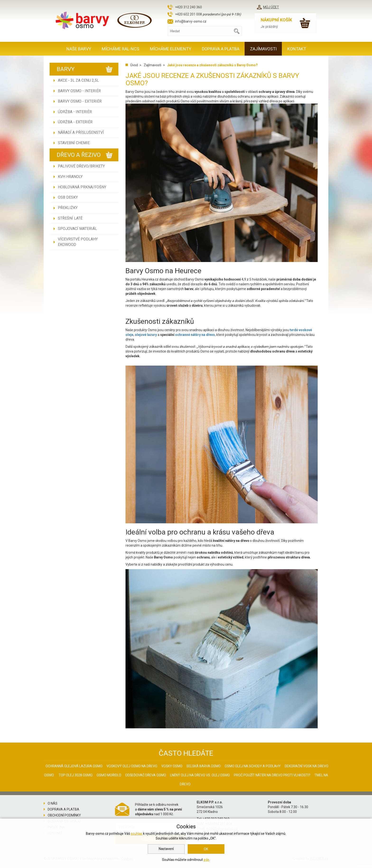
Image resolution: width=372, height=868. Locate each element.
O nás (53, 803)
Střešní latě (70, 218)
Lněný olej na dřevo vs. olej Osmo (200, 775)
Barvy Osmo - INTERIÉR (79, 91)
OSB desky (68, 197)
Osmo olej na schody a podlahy (253, 766)
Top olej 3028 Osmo (76, 775)
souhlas (137, 834)
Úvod (134, 65)
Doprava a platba (221, 49)
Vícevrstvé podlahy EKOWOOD (78, 242)
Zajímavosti (263, 49)
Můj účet (271, 7)
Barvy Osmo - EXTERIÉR (80, 101)
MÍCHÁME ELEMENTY (171, 49)
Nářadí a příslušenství (81, 132)
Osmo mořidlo (109, 775)
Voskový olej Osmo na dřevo (132, 766)
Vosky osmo (172, 766)
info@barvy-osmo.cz (191, 21)
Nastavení (166, 849)
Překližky (68, 208)
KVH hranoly (70, 177)
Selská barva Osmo (204, 766)
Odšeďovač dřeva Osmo (146, 775)
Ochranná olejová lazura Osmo (74, 766)
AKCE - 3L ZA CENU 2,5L (78, 80)
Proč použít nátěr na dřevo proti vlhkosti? (272, 775)
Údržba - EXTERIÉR (75, 122)
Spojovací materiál (77, 229)
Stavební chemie (74, 143)
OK (206, 849)
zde (206, 860)
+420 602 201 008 (188, 14)
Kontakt (297, 49)
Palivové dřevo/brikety (81, 166)
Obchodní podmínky (64, 815)
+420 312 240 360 (188, 7)
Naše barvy (79, 49)
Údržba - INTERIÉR (75, 112)
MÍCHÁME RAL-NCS (121, 49)
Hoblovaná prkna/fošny (82, 187)
